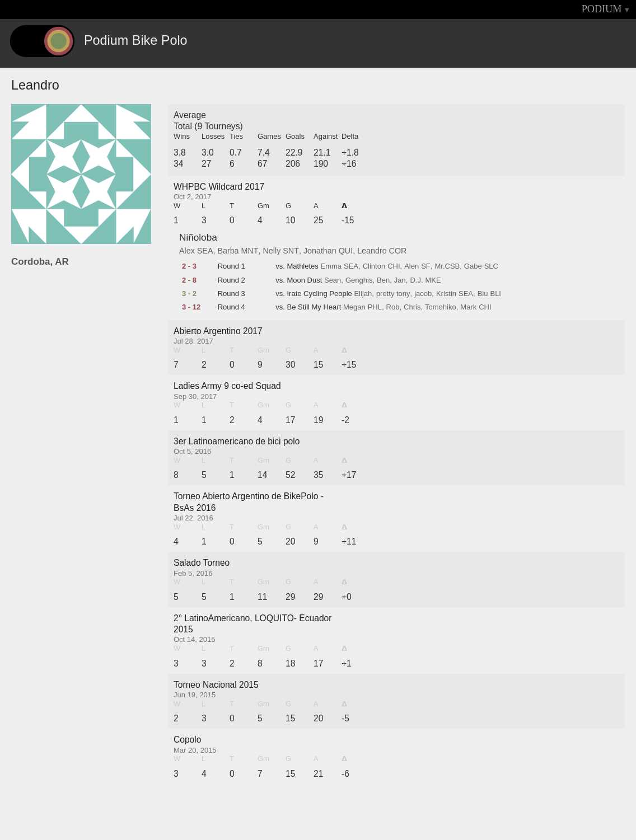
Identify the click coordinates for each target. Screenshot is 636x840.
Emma (331, 266)
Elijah (363, 294)
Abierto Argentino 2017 (218, 331)
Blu (483, 294)
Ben (383, 280)
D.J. (416, 280)
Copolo (187, 740)
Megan (354, 307)
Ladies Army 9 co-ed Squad (227, 386)
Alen (411, 266)
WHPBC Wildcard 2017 (219, 187)
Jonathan (320, 251)
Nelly (272, 251)
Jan (400, 280)
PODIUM (602, 9)
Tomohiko (441, 307)
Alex (187, 251)
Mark (468, 307)
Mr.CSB (447, 266)
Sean (333, 280)
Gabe (473, 266)
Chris (412, 307)
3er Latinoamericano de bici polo (237, 441)
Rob (393, 307)
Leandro (372, 251)
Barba (228, 251)
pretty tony (393, 294)
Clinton (374, 266)
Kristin (446, 294)
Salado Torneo (202, 563)
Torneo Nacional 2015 (216, 685)
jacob (423, 294)
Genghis (359, 280)
